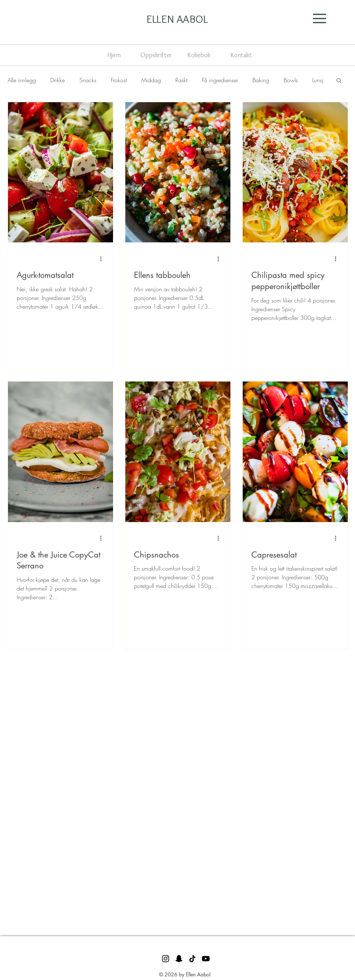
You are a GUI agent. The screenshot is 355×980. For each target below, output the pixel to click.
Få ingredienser (220, 80)
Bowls (291, 80)
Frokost (119, 80)
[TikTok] (192, 959)
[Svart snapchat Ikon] (179, 959)
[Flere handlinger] (103, 259)
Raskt (181, 80)
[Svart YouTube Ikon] (206, 959)
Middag (151, 80)
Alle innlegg (22, 80)
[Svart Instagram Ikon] (166, 959)
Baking (261, 80)
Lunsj (318, 80)
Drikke (58, 80)
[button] (319, 18)
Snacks (88, 80)
